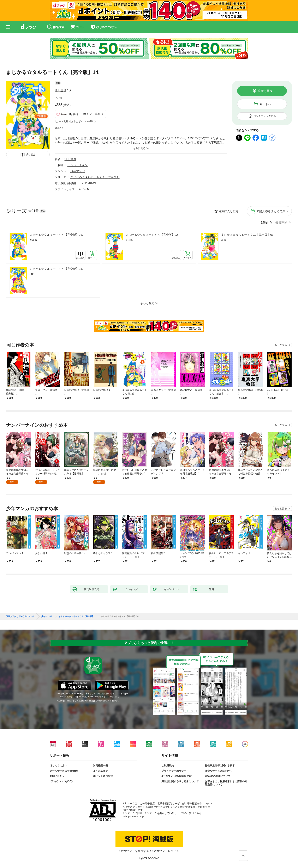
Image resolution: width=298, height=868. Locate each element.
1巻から (267, 223)
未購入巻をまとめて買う (272, 211)
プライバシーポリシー (174, 771)
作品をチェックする (265, 116)
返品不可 (60, 128)
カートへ (265, 104)
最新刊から (284, 223)
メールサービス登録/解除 (64, 771)
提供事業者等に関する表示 (220, 766)
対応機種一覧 (101, 766)
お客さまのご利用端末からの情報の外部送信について (226, 783)
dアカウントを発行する (134, 851)
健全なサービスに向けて (219, 771)
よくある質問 (101, 771)
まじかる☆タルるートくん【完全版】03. (248, 235)
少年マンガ (78, 171)
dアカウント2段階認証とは (177, 776)
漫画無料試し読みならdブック (20, 617)
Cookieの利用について (218, 776)
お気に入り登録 (228, 211)
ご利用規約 (168, 766)
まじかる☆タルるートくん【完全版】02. (152, 235)
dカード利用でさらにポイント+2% (74, 121)
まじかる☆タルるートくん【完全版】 (95, 177)
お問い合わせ (57, 776)
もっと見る (281, 345)
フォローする (69, 90)
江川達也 (60, 90)
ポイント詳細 (92, 114)
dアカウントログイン (62, 781)
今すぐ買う (265, 91)
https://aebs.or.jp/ (135, 817)
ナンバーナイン (78, 165)
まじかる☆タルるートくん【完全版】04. (56, 269)
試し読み (31, 155)
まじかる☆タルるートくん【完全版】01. (56, 235)
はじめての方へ (58, 766)
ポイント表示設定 (103, 776)
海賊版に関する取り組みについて (180, 781)
